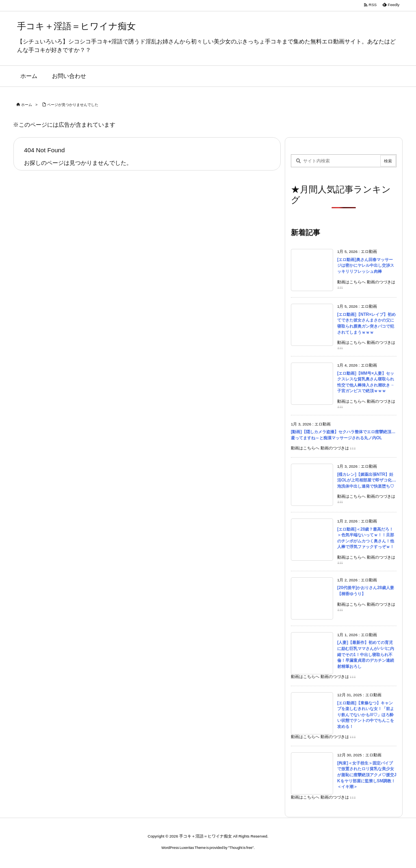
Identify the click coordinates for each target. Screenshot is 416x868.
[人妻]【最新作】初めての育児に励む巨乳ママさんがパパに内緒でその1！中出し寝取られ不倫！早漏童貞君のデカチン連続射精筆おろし (366, 654)
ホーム (27, 105)
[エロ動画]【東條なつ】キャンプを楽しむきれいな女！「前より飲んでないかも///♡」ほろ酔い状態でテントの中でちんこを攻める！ (366, 715)
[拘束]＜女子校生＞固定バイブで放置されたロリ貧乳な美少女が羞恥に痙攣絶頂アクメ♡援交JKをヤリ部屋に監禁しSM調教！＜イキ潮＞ (367, 775)
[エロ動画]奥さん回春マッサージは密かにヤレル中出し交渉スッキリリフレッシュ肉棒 (366, 266)
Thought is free (241, 848)
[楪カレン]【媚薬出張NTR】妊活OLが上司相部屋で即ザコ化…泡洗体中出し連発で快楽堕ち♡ (367, 480)
